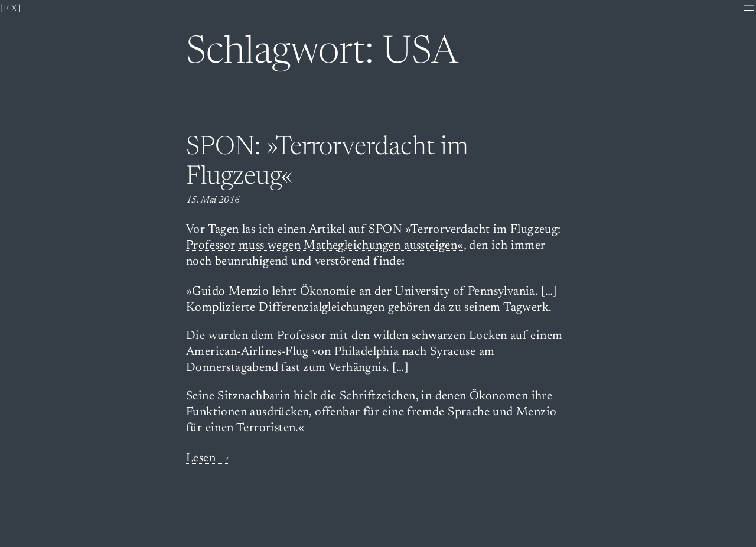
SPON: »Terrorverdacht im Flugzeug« (327, 163)
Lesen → (209, 459)
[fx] (11, 9)
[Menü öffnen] (749, 8)
